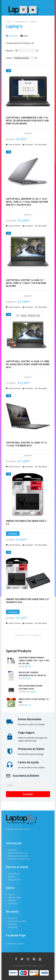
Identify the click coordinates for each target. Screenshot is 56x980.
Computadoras (21, 22)
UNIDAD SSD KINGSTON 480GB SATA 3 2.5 (26, 522)
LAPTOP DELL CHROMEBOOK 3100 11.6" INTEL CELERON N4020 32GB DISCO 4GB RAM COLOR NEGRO (27, 120)
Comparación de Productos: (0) (20, 43)
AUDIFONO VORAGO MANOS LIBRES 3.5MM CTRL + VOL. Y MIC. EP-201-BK (34, 660)
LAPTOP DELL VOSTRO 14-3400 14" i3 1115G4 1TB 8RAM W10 (26, 444)
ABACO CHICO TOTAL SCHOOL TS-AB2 (34, 701)
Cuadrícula (12, 36)
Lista (24, 36)
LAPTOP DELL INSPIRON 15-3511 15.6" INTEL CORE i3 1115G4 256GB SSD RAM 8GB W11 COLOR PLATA (27, 202)
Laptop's (34, 22)
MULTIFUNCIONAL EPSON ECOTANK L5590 (30, 687)
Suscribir (28, 794)
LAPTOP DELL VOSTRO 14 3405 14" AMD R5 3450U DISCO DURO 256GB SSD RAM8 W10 (28, 364)
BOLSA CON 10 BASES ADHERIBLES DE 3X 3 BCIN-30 (32, 674)
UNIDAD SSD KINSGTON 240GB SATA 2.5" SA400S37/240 (28, 601)
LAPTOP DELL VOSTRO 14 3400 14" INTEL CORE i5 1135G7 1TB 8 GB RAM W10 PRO (26, 283)
